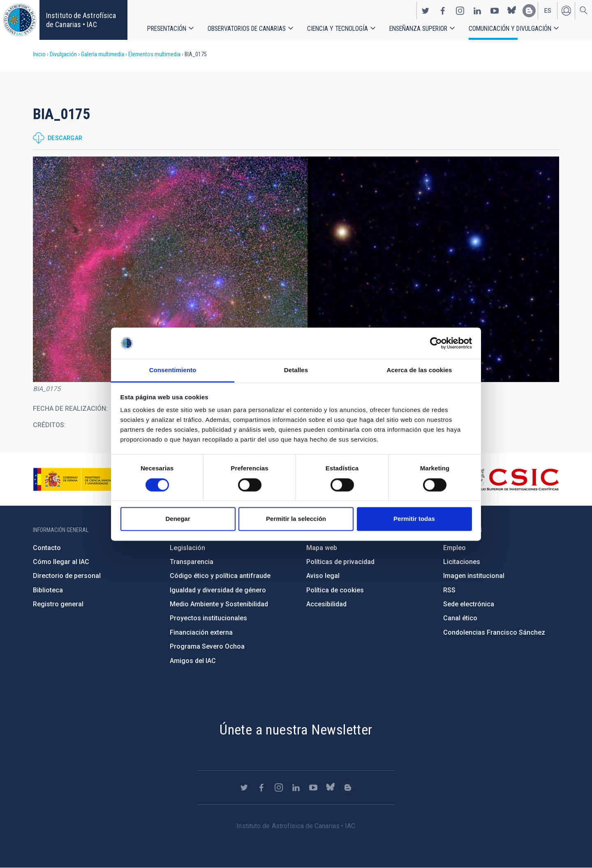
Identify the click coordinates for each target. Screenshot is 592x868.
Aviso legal (323, 576)
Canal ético (460, 618)
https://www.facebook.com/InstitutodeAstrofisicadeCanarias (443, 11)
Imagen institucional (474, 576)
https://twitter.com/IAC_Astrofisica (425, 11)
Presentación (167, 29)
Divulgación (63, 54)
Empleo (454, 548)
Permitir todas (414, 519)
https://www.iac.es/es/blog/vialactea (529, 11)
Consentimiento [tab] (173, 370)
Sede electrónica (469, 604)
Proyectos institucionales (208, 618)
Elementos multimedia (154, 54)
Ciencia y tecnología (338, 29)
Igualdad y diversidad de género (218, 590)
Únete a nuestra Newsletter (296, 730)
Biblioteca (48, 590)
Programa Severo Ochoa (207, 646)
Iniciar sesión (566, 11)
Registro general (58, 604)
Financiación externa (201, 632)
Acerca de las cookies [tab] (420, 370)
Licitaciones (462, 562)
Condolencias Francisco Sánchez (494, 632)
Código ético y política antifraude (220, 576)
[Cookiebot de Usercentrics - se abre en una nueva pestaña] (436, 343)
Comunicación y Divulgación (510, 29)
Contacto (47, 548)
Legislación (187, 548)
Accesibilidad (326, 604)
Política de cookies (335, 590)
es (548, 11)
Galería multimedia (103, 54)
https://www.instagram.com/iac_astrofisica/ (460, 11)
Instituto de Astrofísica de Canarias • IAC (81, 20)
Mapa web (322, 548)
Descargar (65, 138)
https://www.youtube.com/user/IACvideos (495, 11)
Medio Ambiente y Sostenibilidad (219, 604)
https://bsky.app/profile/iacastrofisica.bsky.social (512, 11)
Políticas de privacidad (340, 562)
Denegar (178, 519)
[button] (296, 269)
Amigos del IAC (193, 661)
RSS (449, 590)
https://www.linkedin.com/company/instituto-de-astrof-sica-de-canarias (477, 11)
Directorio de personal (67, 576)
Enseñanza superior (418, 29)
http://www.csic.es (514, 479)
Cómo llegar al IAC (61, 562)
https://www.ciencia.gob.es (79, 479)
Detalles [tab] (296, 370)
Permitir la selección (296, 519)
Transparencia (192, 562)
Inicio (39, 54)
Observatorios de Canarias (247, 29)
